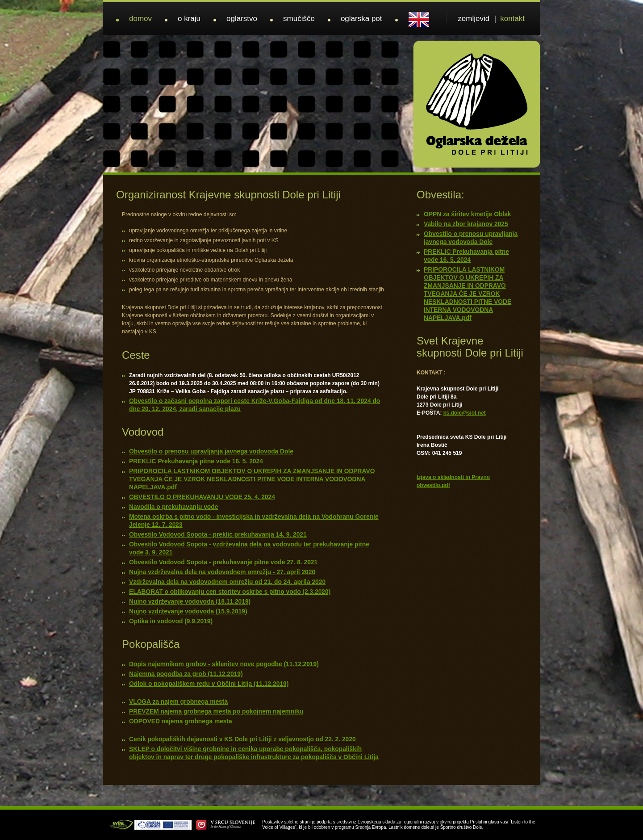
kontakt (512, 19)
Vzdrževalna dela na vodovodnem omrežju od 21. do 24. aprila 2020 (227, 582)
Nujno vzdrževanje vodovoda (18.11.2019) (190, 602)
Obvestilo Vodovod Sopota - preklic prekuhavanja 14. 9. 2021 (218, 535)
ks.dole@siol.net (465, 413)
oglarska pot (361, 19)
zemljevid (474, 19)
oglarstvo (242, 19)
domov (140, 19)
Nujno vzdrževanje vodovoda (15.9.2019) (188, 611)
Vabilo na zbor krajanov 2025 (466, 224)
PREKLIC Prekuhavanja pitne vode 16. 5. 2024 (196, 461)
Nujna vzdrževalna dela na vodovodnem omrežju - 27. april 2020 (222, 572)
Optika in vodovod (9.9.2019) (171, 621)
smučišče (299, 19)
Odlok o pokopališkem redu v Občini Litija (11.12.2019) (209, 684)
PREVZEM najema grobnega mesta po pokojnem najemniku (216, 712)
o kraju (189, 19)
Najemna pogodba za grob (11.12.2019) (186, 674)
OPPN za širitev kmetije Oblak (468, 214)
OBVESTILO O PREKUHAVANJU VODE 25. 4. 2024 (202, 497)
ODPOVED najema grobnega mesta (181, 721)
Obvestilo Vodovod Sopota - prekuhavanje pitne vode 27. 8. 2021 (223, 562)
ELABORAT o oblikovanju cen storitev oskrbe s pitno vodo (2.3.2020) (230, 592)
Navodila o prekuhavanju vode (173, 507)
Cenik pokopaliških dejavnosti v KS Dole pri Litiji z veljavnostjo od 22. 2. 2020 (242, 739)
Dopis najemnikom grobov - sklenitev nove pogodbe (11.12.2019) (224, 664)
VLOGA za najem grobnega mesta (178, 702)
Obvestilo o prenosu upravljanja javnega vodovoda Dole (211, 451)
